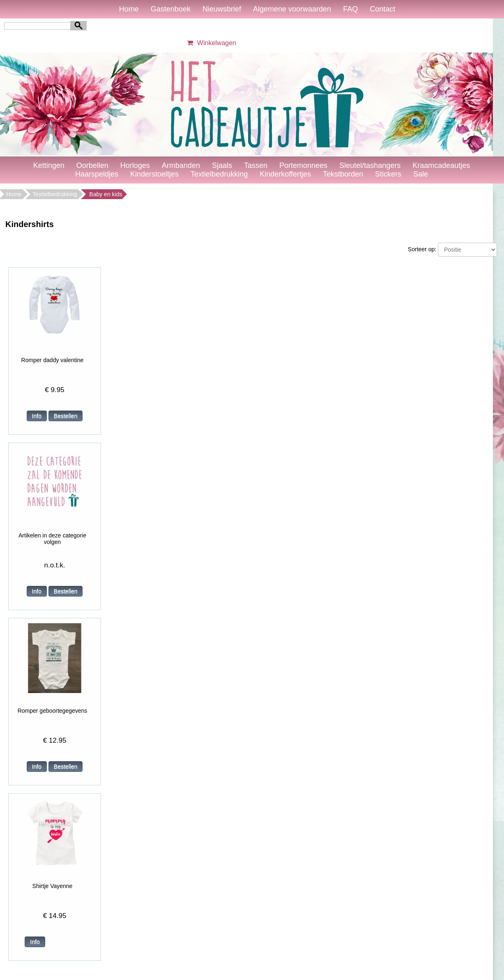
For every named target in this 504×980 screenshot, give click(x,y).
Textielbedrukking (219, 174)
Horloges (135, 165)
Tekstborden (343, 174)
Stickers (388, 174)
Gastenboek (171, 9)
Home (129, 9)
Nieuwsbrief (222, 9)
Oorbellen (92, 165)
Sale (421, 174)
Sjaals (222, 165)
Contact (382, 9)
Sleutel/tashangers (370, 165)
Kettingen (49, 165)
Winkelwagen (211, 43)
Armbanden (181, 165)
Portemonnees (303, 165)
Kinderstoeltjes (154, 174)
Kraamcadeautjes (441, 165)
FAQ (350, 9)
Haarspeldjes (97, 174)
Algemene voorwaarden (292, 9)
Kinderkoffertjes (285, 174)
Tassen (256, 165)
